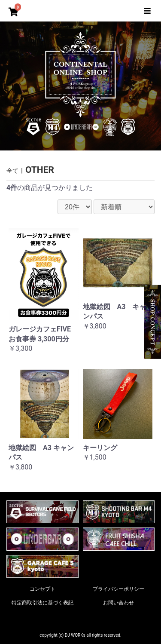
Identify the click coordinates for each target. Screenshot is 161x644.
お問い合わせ (118, 603)
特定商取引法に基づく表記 (43, 603)
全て (12, 171)
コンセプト (43, 589)
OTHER (40, 170)
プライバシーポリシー (118, 589)
